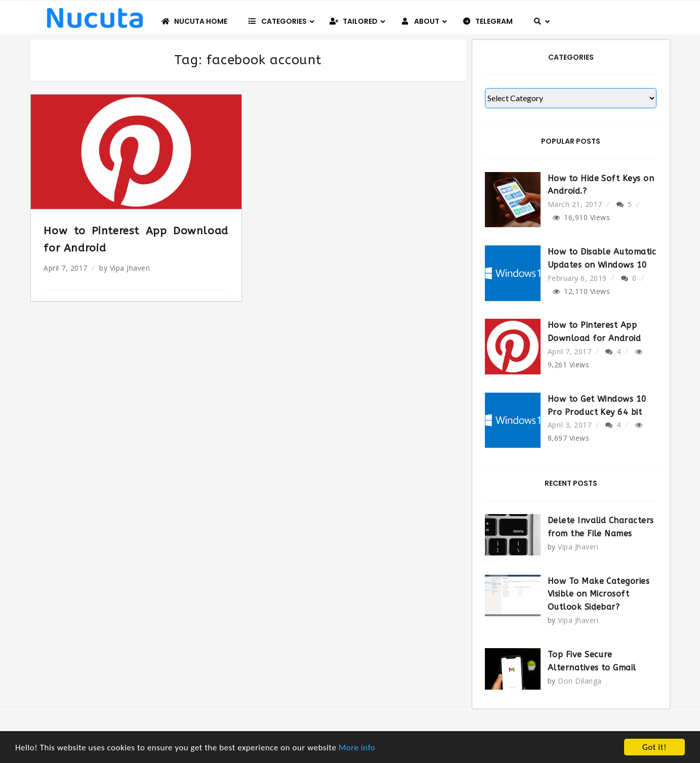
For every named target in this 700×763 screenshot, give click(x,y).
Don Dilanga (580, 681)
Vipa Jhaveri (130, 268)
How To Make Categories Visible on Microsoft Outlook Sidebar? (599, 594)
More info (357, 748)
